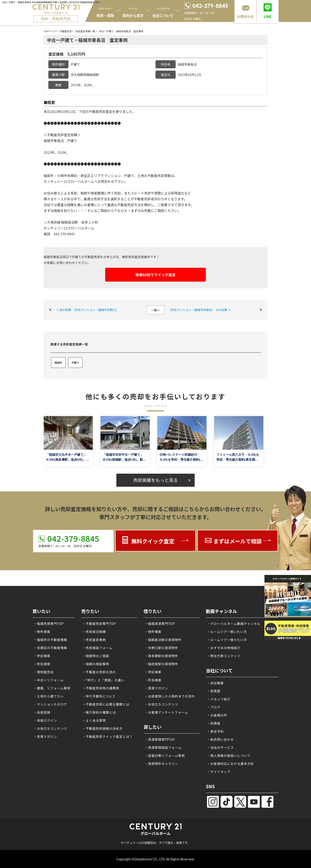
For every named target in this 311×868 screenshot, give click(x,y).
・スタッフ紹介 (219, 699)
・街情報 (214, 723)
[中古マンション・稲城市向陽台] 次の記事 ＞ (200, 310)
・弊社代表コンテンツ (224, 656)
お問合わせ (245, 16)
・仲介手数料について (99, 696)
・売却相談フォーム (97, 648)
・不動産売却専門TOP (99, 624)
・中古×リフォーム (49, 680)
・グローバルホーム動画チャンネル (234, 624)
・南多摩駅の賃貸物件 (162, 656)
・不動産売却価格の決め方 (102, 728)
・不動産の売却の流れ (99, 672)
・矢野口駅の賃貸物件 (162, 648)
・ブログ (214, 707)
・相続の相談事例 (96, 664)
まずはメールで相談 (238, 541)
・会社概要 (215, 683)
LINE (268, 16)
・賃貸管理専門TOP (160, 739)
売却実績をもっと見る (155, 480)
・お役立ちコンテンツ (50, 728)
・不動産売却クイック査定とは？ (108, 736)
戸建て (75, 363)
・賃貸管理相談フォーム (163, 747)
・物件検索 (42, 632)
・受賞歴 (214, 691)
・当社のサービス (220, 747)
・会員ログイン (45, 720)
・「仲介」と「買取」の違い (103, 680)
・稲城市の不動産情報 (50, 640)
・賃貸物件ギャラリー (162, 764)
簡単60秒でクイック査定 (156, 275)
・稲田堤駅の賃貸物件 (162, 664)
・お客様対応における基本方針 (230, 764)
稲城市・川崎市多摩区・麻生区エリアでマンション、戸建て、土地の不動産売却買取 (107, 176)
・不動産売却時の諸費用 (101, 688)
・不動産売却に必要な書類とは (106, 704)
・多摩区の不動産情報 (50, 648)
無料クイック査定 (153, 541)
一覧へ (155, 310)
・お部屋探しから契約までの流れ (170, 696)
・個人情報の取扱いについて (229, 756)
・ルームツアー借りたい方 (227, 640)
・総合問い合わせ (220, 739)
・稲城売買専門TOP (49, 624)
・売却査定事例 (94, 640)
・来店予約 (215, 731)
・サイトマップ (219, 772)
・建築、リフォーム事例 (52, 688)
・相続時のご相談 (96, 656)
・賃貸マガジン (157, 688)
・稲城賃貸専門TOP (160, 624)
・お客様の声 (217, 715)
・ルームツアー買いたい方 (227, 632)
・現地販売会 (44, 672)
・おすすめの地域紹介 (224, 648)
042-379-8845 (73, 538)
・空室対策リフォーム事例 (165, 756)
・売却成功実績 (94, 632)
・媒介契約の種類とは (99, 712)
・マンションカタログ (50, 704)
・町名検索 (42, 664)
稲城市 (58, 363)
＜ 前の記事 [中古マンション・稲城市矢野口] (86, 310)
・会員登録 (42, 712)
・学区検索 (42, 656)
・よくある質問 (94, 720)
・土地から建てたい (49, 696)
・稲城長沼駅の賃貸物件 (163, 640)
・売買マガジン (45, 736)
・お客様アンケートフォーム (166, 712)
